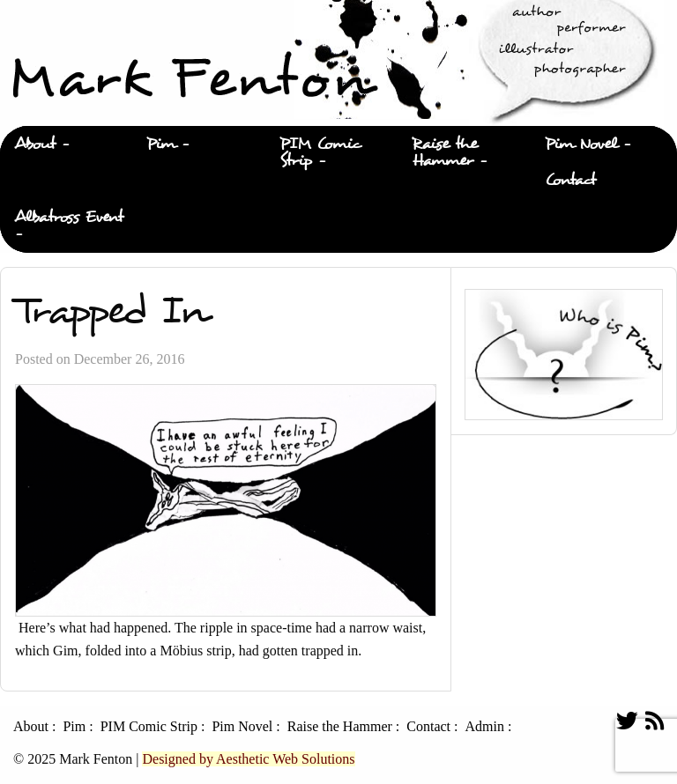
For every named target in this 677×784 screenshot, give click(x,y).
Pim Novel (581, 144)
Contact (570, 180)
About (35, 144)
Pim (161, 144)
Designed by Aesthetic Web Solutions (248, 759)
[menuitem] (66, 144)
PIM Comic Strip (320, 152)
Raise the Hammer (445, 152)
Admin (484, 727)
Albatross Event (69, 217)
